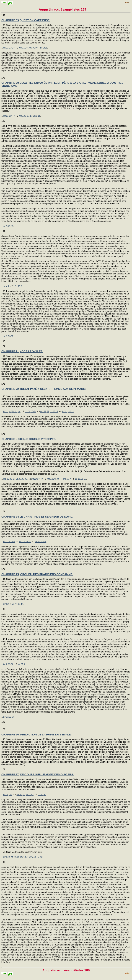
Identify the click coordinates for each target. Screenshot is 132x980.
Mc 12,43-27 (9, 479)
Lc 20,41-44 (41, 542)
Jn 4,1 (6, 286)
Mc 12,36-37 (25, 542)
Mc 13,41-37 (26, 857)
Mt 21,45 (7, 411)
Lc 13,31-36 (9, 717)
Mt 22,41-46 (9, 542)
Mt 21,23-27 (9, 48)
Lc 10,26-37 (81, 479)
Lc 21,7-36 (37, 857)
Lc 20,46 (42, 794)
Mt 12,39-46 (17, 604)
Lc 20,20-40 (21, 479)
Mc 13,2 (30, 794)
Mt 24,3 (7, 857)
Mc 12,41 (21, 794)
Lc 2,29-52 (8, 664)
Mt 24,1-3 (8, 794)
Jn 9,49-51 (8, 226)
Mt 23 (6, 604)
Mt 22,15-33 (68, 411)
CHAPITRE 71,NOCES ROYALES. (22, 351)
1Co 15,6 (18, 286)
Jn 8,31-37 (8, 336)
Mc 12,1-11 (24, 116)
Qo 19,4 (67, 479)
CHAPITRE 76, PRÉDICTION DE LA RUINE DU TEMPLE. (36, 734)
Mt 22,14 (16, 411)
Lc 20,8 (44, 48)
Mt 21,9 (21, 664)
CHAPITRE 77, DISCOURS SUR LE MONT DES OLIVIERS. (38, 774)
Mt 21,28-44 (9, 116)
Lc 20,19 (54, 411)
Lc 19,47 (35, 48)
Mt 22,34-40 (37, 479)
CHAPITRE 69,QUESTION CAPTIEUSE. (26, 20)
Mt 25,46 (15, 857)
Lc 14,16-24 (30, 411)
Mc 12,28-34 (53, 479)
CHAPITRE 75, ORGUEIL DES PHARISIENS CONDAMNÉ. (37, 574)
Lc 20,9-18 (35, 116)
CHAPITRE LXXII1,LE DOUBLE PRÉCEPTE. (29, 439)
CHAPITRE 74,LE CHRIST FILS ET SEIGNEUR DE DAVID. (37, 517)
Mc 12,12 (45, 411)
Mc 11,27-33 (25, 48)
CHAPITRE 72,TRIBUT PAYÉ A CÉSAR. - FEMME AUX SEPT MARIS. (44, 389)
